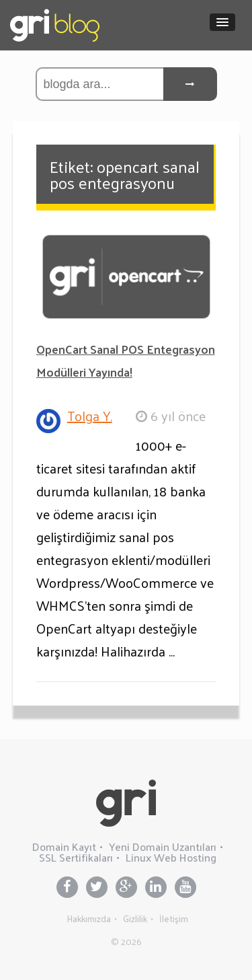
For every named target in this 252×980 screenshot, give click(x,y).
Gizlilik (135, 918)
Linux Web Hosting (171, 857)
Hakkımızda (89, 918)
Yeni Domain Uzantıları (163, 846)
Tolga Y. (90, 416)
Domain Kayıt (64, 846)
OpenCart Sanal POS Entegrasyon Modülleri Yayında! (126, 360)
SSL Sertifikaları (76, 857)
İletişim (174, 918)
